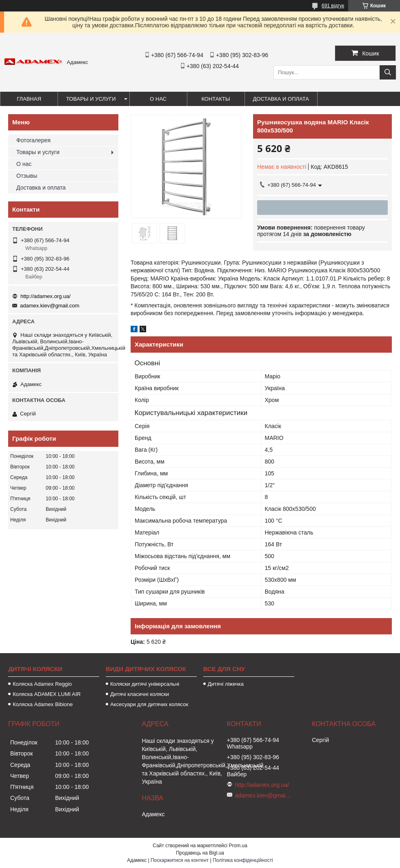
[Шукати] (388, 72)
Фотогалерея (33, 140)
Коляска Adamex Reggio (42, 684)
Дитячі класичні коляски (140, 694)
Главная (29, 99)
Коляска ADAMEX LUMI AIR (47, 694)
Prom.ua (238, 846)
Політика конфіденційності (243, 860)
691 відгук (333, 6)
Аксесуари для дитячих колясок (149, 704)
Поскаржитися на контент (180, 860)
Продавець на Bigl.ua (200, 853)
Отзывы (27, 176)
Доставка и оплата (281, 99)
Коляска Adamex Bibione (43, 704)
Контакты (216, 99)
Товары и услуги (91, 99)
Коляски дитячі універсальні (145, 684)
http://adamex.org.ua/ (46, 296)
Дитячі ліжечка (226, 684)
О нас (158, 99)
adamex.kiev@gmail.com (50, 306)
